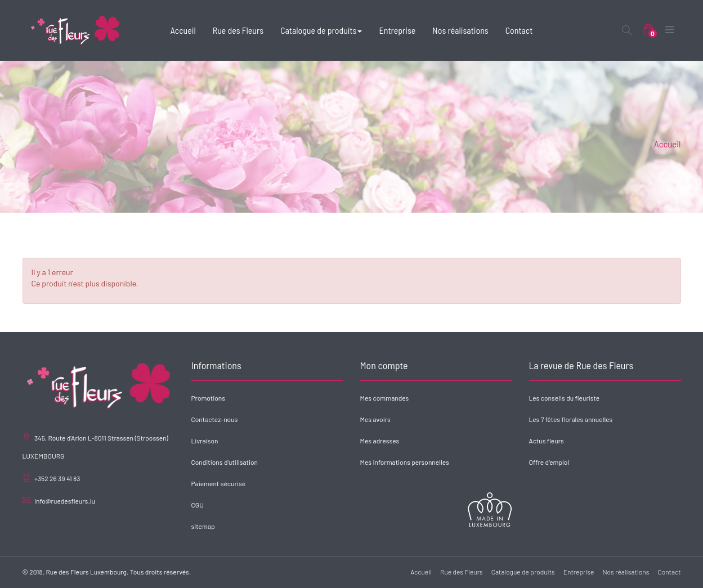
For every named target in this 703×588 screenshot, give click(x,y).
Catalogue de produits (523, 572)
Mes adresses (380, 441)
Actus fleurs (547, 441)
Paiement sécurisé (219, 483)
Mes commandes (385, 398)
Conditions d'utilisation (225, 462)
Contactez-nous (215, 419)
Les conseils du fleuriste (565, 398)
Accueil (668, 144)
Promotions (208, 398)
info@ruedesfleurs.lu (65, 501)
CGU (198, 505)
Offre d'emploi (549, 462)
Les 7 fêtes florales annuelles (571, 419)
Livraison (205, 441)
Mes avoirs (375, 419)
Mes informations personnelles (405, 462)
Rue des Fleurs (462, 572)
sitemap (203, 526)
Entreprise (579, 572)
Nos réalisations (626, 572)
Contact (669, 572)
